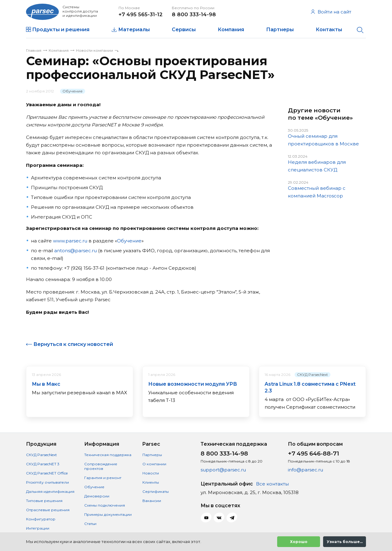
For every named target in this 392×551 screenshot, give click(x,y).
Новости (151, 473)
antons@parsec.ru (75, 251)
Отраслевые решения (48, 510)
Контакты (329, 30)
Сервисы (184, 30)
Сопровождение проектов (101, 466)
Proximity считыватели (47, 482)
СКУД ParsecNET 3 (43, 464)
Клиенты (151, 482)
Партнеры (280, 30)
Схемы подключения (105, 505)
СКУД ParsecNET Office (47, 473)
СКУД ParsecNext (313, 375)
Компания (231, 30)
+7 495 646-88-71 (313, 454)
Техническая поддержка (108, 455)
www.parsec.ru (70, 241)
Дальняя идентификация (50, 491)
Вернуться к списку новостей (73, 344)
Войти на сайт (331, 12)
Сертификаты (156, 491)
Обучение (73, 91)
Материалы (134, 30)
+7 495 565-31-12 (141, 14)
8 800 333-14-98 (194, 14)
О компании (154, 464)
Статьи (90, 524)
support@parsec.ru (223, 470)
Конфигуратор (41, 519)
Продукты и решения (61, 30)
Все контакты (272, 484)
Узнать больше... (345, 542)
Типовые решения (44, 501)
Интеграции (38, 528)
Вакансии (152, 501)
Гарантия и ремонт (103, 478)
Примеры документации (108, 514)
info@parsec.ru (305, 470)
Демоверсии (97, 496)
